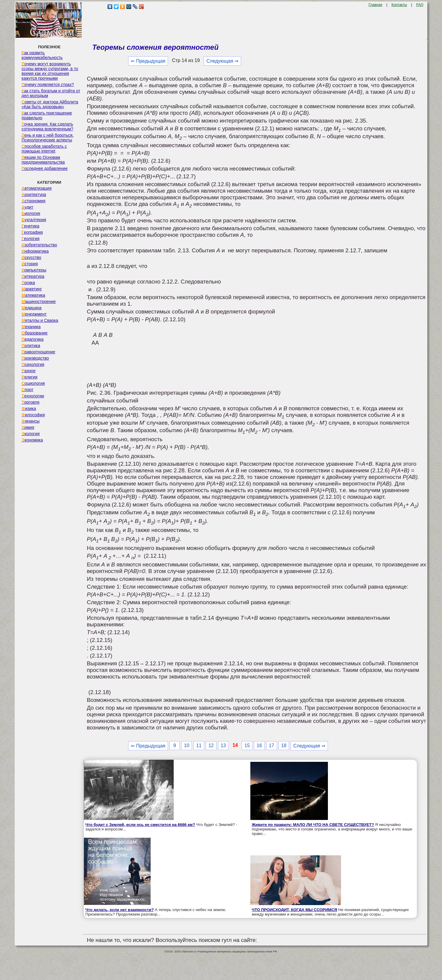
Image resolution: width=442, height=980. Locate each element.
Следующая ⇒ (222, 61)
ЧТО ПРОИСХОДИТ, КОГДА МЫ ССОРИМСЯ (295, 910)
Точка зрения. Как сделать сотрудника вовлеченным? (47, 126)
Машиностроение (39, 301)
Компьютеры (34, 270)
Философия (33, 415)
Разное (29, 371)
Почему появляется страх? (48, 85)
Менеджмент (34, 314)
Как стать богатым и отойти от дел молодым (51, 93)
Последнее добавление (45, 168)
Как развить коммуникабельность (42, 55)
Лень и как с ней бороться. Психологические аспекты (48, 138)
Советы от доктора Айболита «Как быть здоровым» (50, 104)
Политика (31, 346)
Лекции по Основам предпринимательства (43, 160)
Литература (33, 276)
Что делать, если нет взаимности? (119, 910)
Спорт (27, 390)
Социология (33, 383)
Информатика (35, 251)
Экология (31, 434)
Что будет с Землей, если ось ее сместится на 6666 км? (140, 825)
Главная (376, 5)
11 (199, 745)
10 (187, 745)
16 (259, 745)
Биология (31, 213)
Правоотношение (38, 352)
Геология (31, 239)
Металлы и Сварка (40, 320)
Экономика (32, 440)
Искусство (31, 257)
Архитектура (34, 195)
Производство (35, 358)
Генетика (30, 226)
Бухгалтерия (34, 220)
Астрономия (34, 201)
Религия (29, 377)
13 (223, 745)
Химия (28, 427)
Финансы (31, 421)
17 (272, 745)
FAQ (420, 5)
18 (284, 745)
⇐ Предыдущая (148, 61)
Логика (28, 283)
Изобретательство (39, 245)
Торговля (31, 402)
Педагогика (32, 339)
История (30, 264)
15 (247, 745)
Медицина (32, 308)
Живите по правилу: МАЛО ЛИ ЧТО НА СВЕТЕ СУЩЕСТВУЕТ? (313, 825)
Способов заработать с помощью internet (44, 149)
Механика (31, 327)
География (32, 232)
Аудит (27, 207)
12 (211, 745)
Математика (33, 295)
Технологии (33, 396)
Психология (33, 364)
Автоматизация (37, 188)
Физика (29, 408)
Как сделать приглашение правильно (47, 115)
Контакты (399, 5)
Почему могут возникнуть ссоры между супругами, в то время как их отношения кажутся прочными (50, 71)
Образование (35, 333)
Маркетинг (32, 289)
